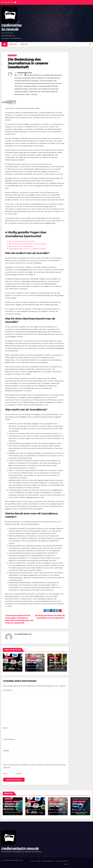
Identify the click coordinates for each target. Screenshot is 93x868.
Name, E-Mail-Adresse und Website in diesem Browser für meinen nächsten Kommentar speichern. (35, 766)
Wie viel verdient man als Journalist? (22, 241)
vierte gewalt (45, 91)
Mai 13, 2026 (33, 810)
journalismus (35, 81)
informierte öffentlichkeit (22, 81)
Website (6, 751)
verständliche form (35, 91)
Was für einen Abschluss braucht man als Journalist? (28, 244)
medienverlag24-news (25, 73)
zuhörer (28, 94)
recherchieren (33, 89)
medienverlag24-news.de (20, 848)
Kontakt (25, 44)
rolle (40, 89)
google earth (9, 799)
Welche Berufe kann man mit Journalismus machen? (27, 249)
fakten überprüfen (56, 75)
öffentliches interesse (21, 89)
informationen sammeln (53, 78)
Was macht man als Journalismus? (21, 246)
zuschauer (34, 94)
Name (6, 728)
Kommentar (8, 690)
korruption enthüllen (46, 81)
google (75, 802)
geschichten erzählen (29, 78)
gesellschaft (41, 78)
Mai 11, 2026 (78, 810)
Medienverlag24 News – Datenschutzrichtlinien (55, 861)
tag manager (81, 802)
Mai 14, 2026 (10, 810)
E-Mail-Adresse (9, 739)
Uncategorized (12, 55)
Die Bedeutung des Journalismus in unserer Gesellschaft (28, 63)
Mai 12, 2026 (55, 810)
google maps (8, 802)
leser (55, 81)
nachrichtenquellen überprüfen (48, 86)
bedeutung (38, 75)
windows (16, 802)
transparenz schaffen (21, 91)
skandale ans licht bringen (50, 89)
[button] (90, 44)
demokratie (46, 75)
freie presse (18, 78)
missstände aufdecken (31, 86)
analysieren (30, 75)
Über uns (13, 44)
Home (33, 861)
